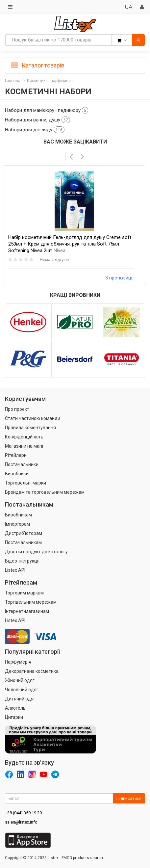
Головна (13, 81)
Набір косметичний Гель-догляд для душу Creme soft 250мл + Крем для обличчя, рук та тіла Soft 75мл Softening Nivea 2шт (70, 244)
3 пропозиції (119, 278)
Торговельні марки (25, 483)
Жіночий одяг (20, 680)
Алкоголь (15, 708)
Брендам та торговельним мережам (45, 492)
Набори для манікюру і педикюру (47, 110)
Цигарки (14, 717)
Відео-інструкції (22, 561)
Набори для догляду (35, 130)
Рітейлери (16, 455)
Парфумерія (18, 662)
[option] (74, 225)
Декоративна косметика (32, 671)
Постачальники (22, 464)
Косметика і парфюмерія (50, 81)
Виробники (17, 474)
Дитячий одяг (20, 699)
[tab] (75, 65)
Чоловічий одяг (22, 690)
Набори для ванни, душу (37, 120)
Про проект (17, 409)
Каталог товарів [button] (38, 66)
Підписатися (129, 798)
